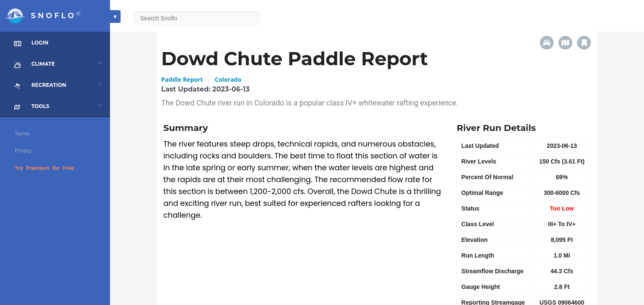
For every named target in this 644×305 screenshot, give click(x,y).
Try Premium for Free (44, 168)
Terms (22, 134)
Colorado (228, 79)
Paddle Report (182, 79)
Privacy (23, 151)
